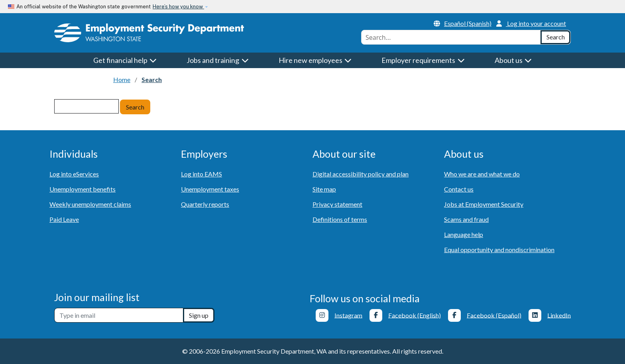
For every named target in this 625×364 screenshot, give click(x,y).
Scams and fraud (466, 219)
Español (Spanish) (463, 23)
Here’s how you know (178, 7)
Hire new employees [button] (315, 60)
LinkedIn (559, 315)
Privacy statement (337, 204)
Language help (464, 234)
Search (135, 107)
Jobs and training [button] (218, 60)
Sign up (199, 315)
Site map (324, 189)
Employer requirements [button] (423, 60)
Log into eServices (74, 174)
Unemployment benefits (83, 189)
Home (122, 79)
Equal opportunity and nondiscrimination (499, 250)
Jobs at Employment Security (484, 204)
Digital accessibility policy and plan (361, 174)
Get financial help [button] (125, 60)
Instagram (348, 315)
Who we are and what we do (482, 174)
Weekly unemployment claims (90, 204)
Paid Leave (64, 219)
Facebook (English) (415, 315)
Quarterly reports (205, 204)
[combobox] (451, 37)
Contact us (459, 189)
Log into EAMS (201, 174)
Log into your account (531, 23)
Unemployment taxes (210, 189)
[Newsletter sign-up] (119, 315)
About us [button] (513, 60)
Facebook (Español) (494, 315)
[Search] (555, 37)
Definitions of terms (340, 219)
